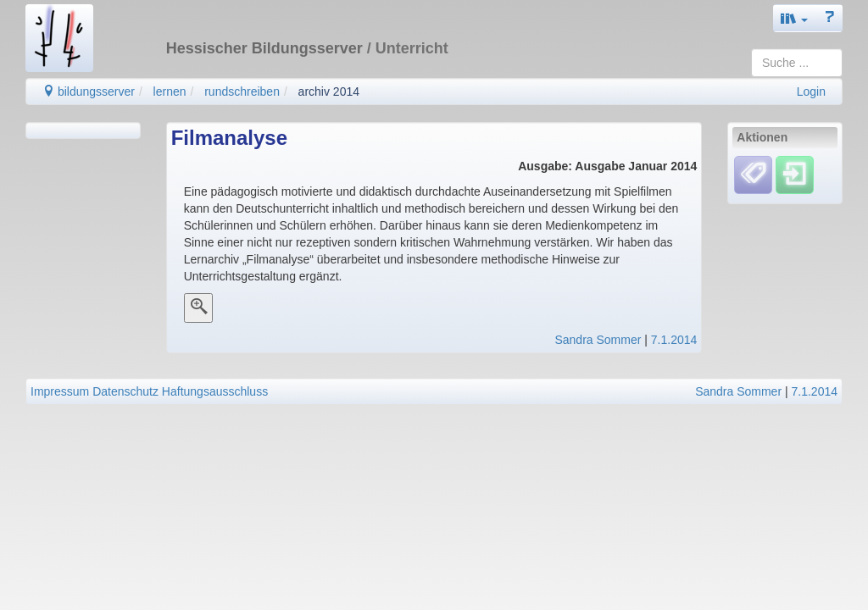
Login (811, 91)
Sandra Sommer (598, 340)
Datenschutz (125, 391)
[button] (794, 18)
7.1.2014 (674, 340)
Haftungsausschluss (215, 391)
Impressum (60, 391)
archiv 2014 (329, 91)
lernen (170, 91)
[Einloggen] (795, 175)
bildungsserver (89, 91)
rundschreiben (242, 91)
